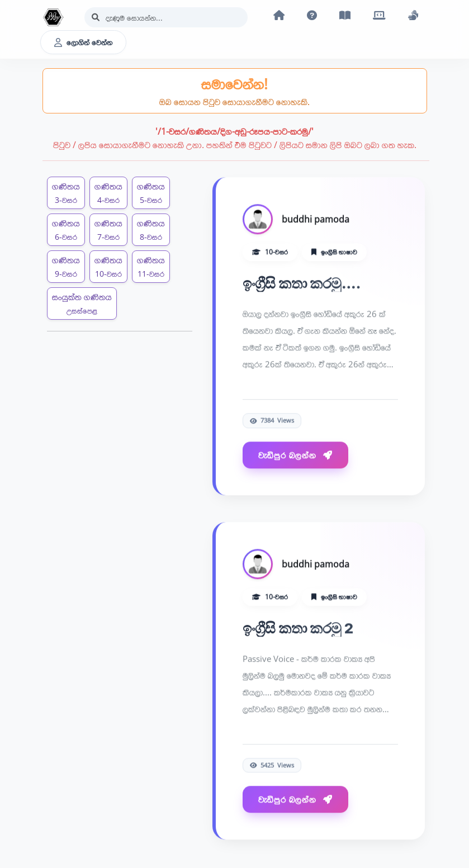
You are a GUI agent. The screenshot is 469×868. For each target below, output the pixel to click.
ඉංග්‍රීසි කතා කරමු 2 (298, 629)
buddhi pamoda (316, 220)
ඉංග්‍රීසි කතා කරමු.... (302, 284)
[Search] (166, 17)
